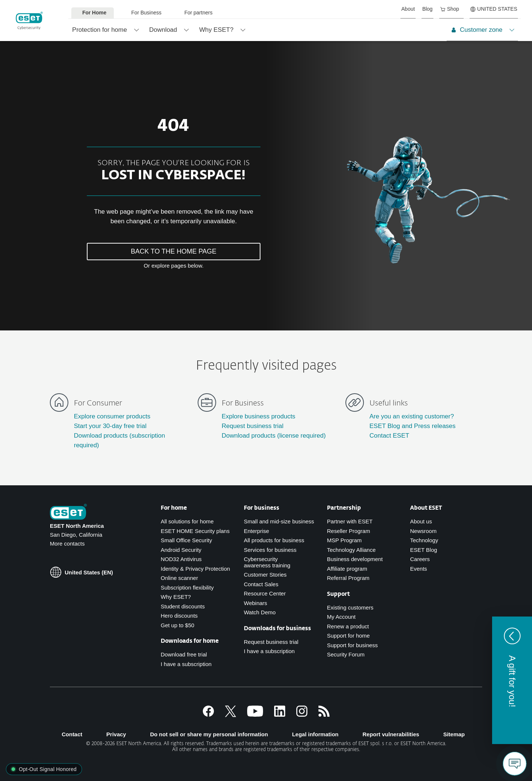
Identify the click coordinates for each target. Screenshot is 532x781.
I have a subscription (186, 664)
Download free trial (184, 654)
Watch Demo (260, 612)
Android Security (181, 550)
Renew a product (348, 626)
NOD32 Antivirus (181, 559)
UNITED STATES (494, 9)
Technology (424, 540)
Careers (420, 559)
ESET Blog (424, 550)
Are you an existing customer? (412, 416)
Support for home (348, 636)
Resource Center (265, 593)
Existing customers (350, 607)
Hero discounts (179, 616)
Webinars (255, 603)
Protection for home (99, 30)
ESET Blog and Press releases (412, 426)
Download (163, 30)
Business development (355, 559)
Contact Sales (261, 584)
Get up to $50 (178, 625)
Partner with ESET (350, 521)
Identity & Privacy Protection (195, 569)
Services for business (270, 550)
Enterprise (256, 531)
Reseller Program (349, 531)
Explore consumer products (112, 416)
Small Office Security (186, 540)
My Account (341, 617)
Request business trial (253, 426)
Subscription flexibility (187, 588)
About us (421, 521)
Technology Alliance (351, 550)
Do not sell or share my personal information (209, 734)
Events (419, 569)
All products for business (274, 540)
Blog (427, 9)
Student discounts (183, 606)
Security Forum (346, 654)
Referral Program (348, 578)
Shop (450, 9)
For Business (146, 13)
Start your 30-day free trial (110, 426)
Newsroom (423, 531)
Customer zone (477, 30)
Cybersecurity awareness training (267, 562)
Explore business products (258, 416)
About (408, 9)
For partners (198, 13)
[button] (512, 680)
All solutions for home (187, 521)
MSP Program (344, 540)
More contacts (67, 544)
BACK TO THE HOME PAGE (174, 251)
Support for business (352, 645)
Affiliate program (347, 569)
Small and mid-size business (279, 521)
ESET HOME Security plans (195, 531)
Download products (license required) (274, 436)
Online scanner (179, 578)
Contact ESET (389, 436)
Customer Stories (265, 575)
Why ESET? (216, 30)
